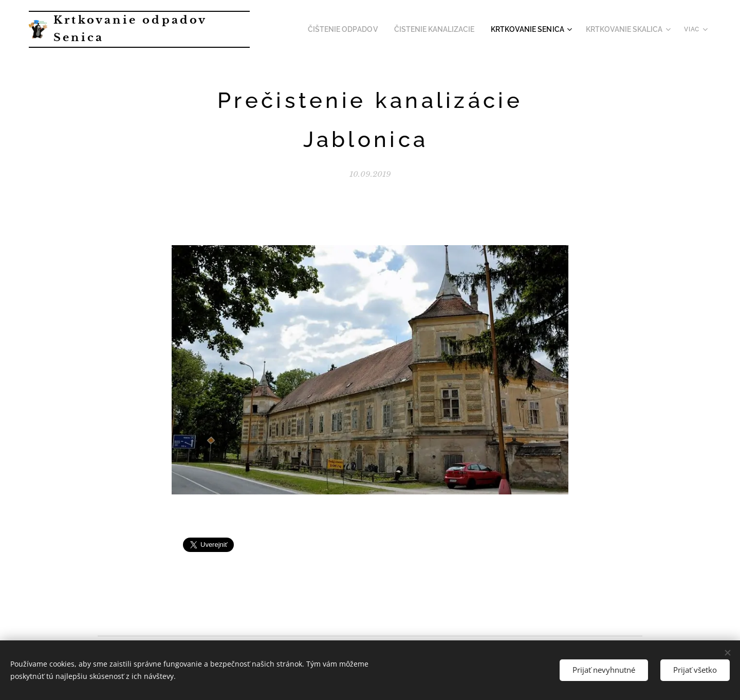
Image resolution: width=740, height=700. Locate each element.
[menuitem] (364, 29)
